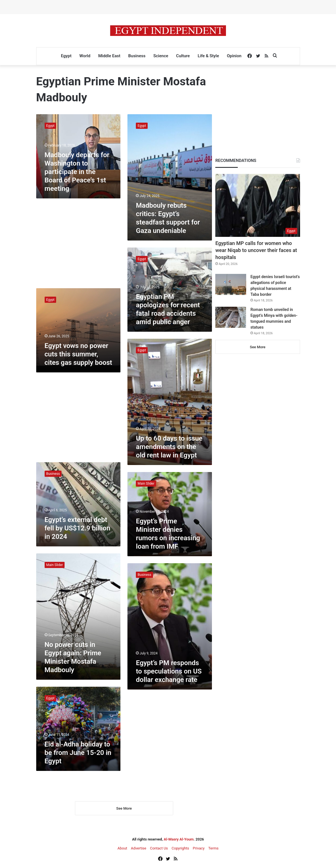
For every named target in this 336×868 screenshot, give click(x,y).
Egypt (66, 56)
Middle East (109, 56)
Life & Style (208, 56)
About (122, 849)
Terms (213, 849)
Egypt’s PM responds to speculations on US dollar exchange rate (169, 671)
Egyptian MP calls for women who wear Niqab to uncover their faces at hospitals (256, 250)
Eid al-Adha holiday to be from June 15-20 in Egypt (78, 753)
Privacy (199, 849)
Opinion (234, 56)
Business (137, 56)
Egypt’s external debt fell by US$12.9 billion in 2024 (77, 528)
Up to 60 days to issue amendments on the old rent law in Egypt (169, 447)
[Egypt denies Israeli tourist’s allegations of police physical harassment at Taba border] (231, 284)
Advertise (139, 849)
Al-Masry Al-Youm (179, 840)
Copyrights (180, 849)
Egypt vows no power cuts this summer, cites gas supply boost (78, 354)
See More (124, 809)
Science (161, 56)
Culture (183, 56)
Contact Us (159, 849)
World (85, 56)
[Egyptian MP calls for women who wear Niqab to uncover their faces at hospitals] (258, 205)
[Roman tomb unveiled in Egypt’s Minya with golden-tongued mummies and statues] (231, 317)
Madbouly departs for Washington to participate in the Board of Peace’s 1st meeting (77, 172)
